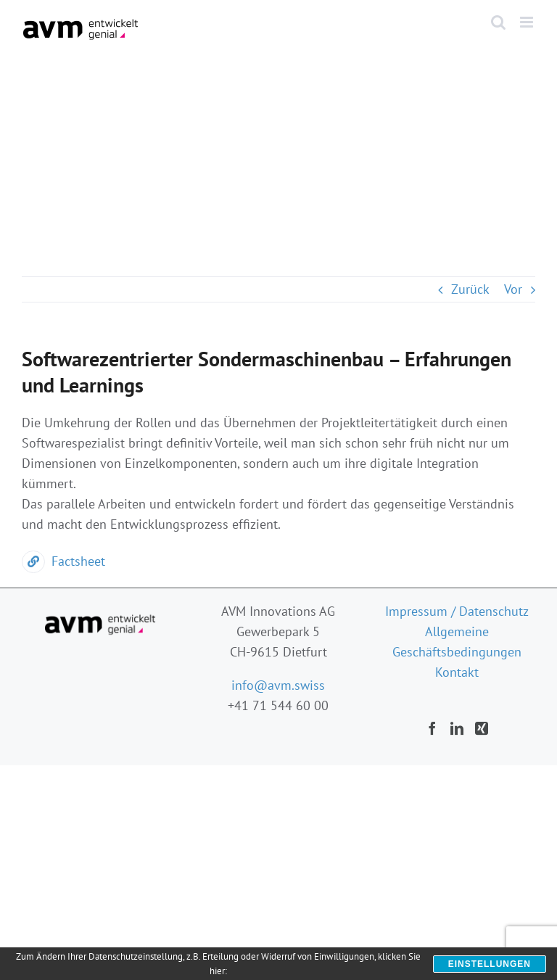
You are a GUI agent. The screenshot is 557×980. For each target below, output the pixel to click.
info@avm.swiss (278, 685)
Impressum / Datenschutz (457, 611)
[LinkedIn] (457, 728)
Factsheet (63, 561)
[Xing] (482, 728)
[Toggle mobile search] (498, 22)
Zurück (470, 289)
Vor (513, 289)
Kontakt (457, 672)
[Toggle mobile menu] (528, 22)
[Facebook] (432, 728)
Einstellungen (490, 964)
